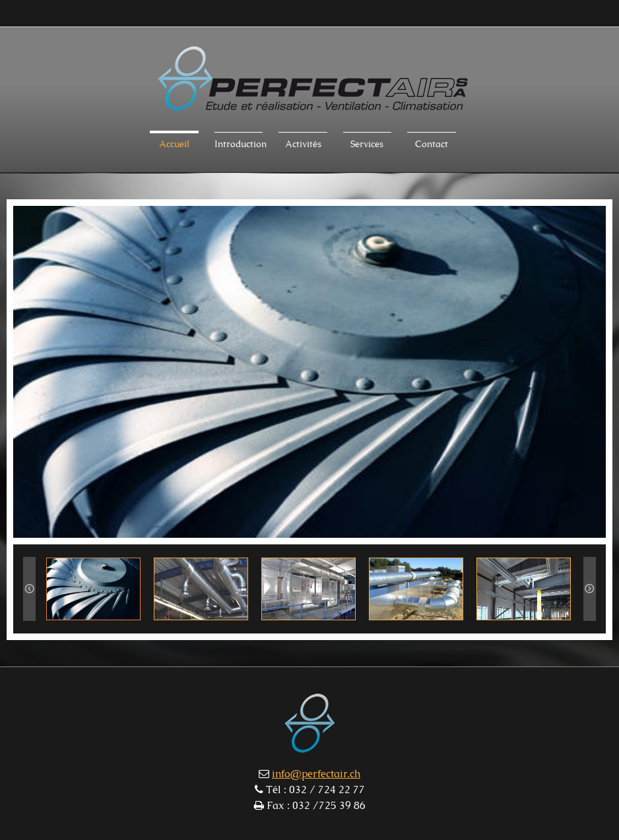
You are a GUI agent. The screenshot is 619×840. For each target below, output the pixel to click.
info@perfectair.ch (316, 774)
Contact (432, 145)
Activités (303, 145)
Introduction (239, 145)
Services (367, 145)
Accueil (174, 145)
